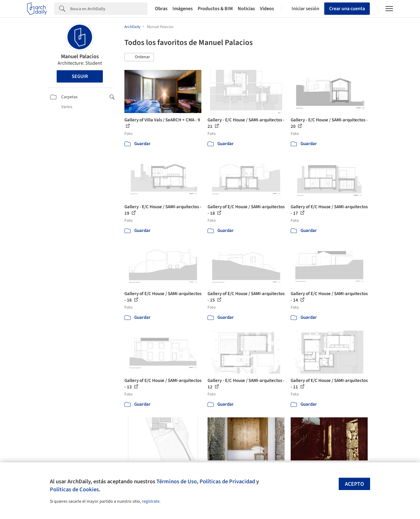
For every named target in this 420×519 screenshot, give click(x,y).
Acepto (354, 484)
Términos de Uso (177, 481)
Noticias (246, 9)
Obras (161, 9)
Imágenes (183, 9)
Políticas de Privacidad (227, 481)
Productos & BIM (215, 9)
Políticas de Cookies (74, 489)
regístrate (151, 501)
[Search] (109, 9)
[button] (139, 57)
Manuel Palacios (80, 57)
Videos (267, 9)
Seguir (80, 76)
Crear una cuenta (347, 9)
